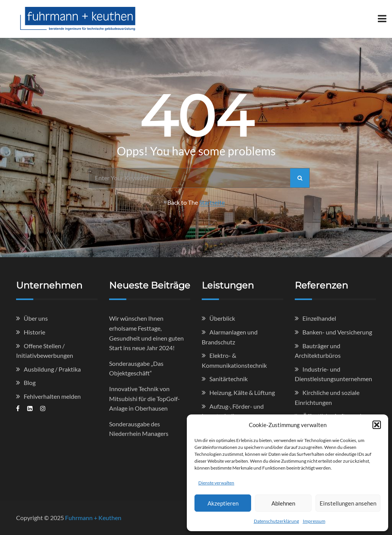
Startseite (212, 202)
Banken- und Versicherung (337, 332)
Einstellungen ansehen (348, 503)
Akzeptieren (223, 503)
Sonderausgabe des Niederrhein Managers (139, 429)
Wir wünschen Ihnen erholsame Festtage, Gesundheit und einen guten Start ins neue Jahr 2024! (146, 333)
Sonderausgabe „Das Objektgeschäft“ (136, 368)
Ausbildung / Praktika (52, 369)
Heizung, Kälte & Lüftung (242, 392)
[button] (377, 425)
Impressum (314, 521)
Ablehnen (283, 503)
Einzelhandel (319, 318)
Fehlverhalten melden (52, 396)
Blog (30, 382)
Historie (34, 332)
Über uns (36, 318)
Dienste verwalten (216, 483)
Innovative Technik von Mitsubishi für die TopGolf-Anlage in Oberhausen (145, 398)
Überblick (222, 318)
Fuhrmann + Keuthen (93, 518)
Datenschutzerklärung (276, 521)
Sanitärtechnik (229, 379)
